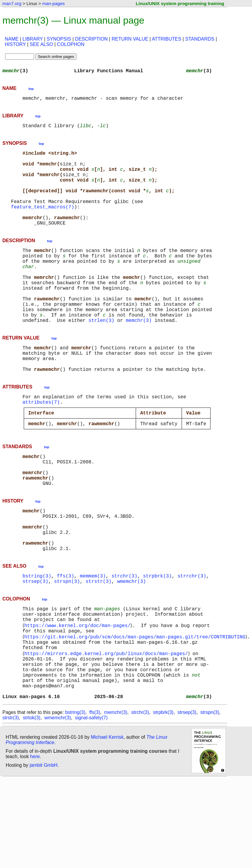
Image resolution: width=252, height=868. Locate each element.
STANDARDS (200, 39)
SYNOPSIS (59, 39)
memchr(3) (139, 357)
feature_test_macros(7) (43, 223)
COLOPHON (71, 44)
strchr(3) (124, 645)
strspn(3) (67, 652)
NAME (12, 39)
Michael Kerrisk (107, 826)
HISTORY (15, 44)
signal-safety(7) (91, 807)
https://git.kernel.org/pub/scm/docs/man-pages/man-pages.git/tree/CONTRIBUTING (136, 713)
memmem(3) (93, 645)
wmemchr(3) (132, 652)
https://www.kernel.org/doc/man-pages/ (78, 700)
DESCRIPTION (91, 39)
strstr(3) (98, 652)
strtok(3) (32, 807)
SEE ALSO (41, 44)
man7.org (12, 3)
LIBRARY (33, 39)
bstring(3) (37, 645)
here (35, 845)
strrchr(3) (192, 645)
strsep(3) (35, 652)
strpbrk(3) (157, 645)
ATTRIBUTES (167, 39)
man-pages (53, 3)
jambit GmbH (43, 854)
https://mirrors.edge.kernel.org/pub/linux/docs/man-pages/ (107, 733)
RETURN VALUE (130, 39)
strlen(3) (101, 357)
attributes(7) (41, 447)
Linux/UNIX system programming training (180, 3)
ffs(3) (65, 645)
